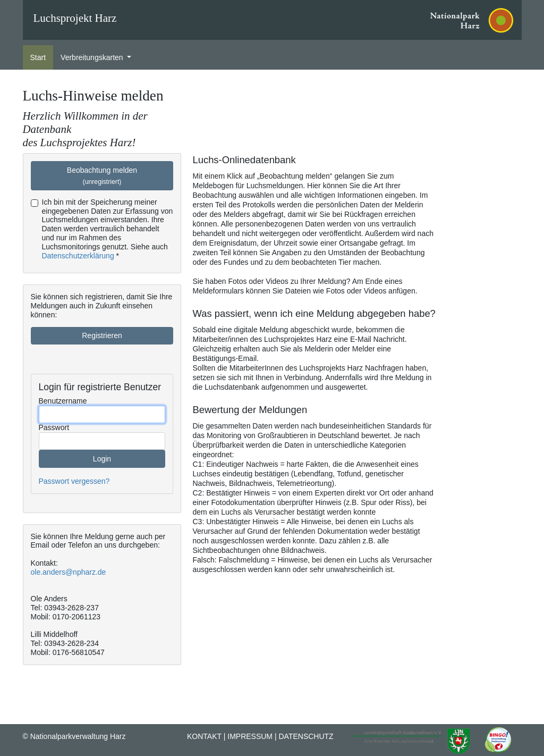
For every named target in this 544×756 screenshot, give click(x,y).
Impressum (250, 736)
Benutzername (63, 401)
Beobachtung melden (102, 176)
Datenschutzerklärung (78, 256)
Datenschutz (306, 736)
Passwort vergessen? (74, 481)
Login (102, 459)
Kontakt (204, 736)
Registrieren (102, 335)
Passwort (54, 427)
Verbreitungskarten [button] (93, 57)
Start (38, 57)
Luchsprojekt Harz (75, 18)
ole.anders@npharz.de (69, 572)
